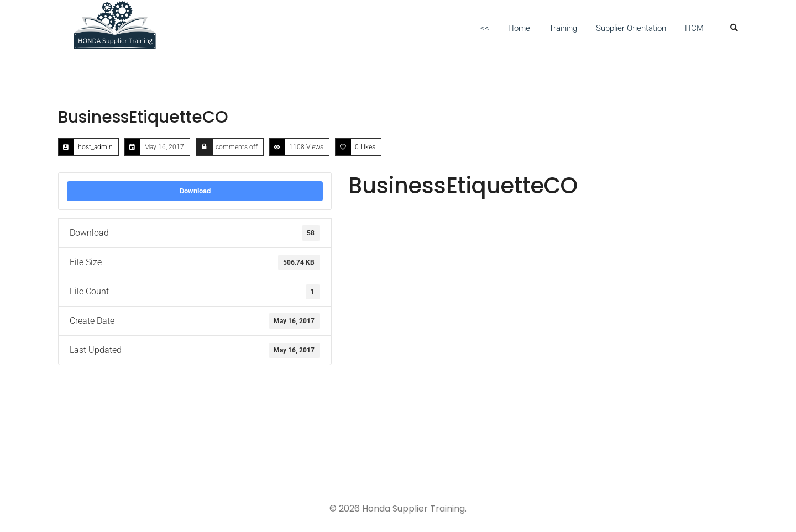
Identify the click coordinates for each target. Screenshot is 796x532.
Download (195, 191)
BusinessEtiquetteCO (143, 117)
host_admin (95, 147)
